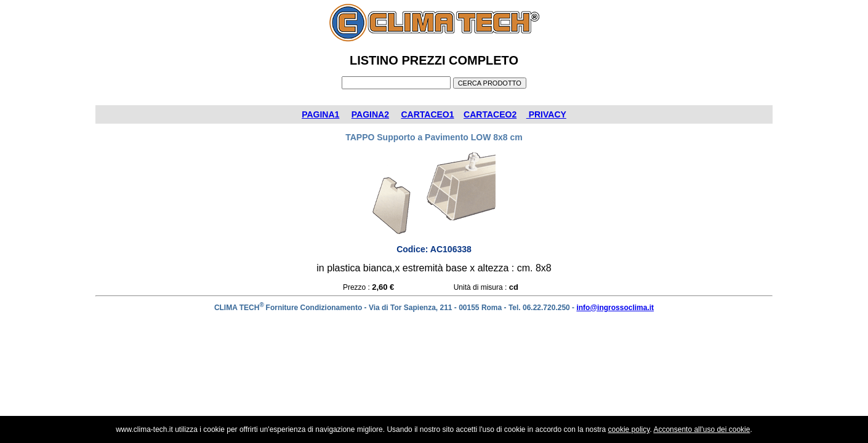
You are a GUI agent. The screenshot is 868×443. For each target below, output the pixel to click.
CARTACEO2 (490, 114)
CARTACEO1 (427, 114)
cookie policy (629, 429)
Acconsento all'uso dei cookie (701, 429)
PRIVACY (546, 114)
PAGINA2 (370, 114)
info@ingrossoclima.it (615, 308)
